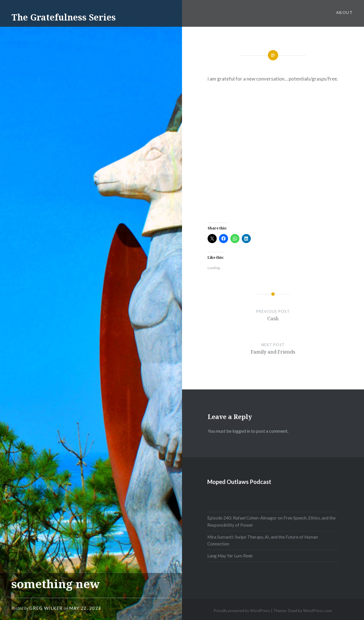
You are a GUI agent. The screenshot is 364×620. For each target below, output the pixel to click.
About (344, 12)
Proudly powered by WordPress (242, 610)
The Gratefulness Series (64, 17)
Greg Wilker (46, 608)
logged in (241, 431)
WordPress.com (317, 610)
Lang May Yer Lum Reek (230, 556)
